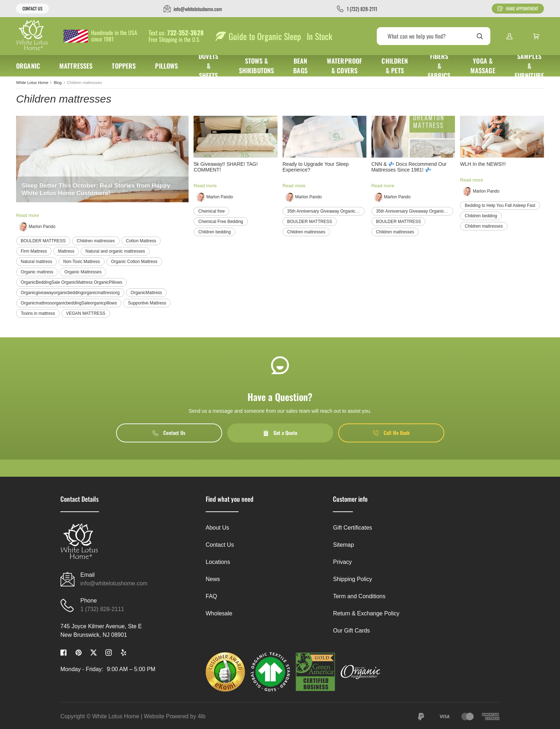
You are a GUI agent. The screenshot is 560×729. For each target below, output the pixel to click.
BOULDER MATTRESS (43, 241)
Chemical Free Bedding (221, 222)
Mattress (66, 251)
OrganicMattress (146, 293)
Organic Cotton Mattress (134, 262)
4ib (202, 716)
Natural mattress (36, 262)
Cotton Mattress (141, 241)
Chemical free (211, 211)
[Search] (434, 36)
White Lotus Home (32, 83)
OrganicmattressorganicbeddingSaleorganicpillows (69, 303)
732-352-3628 (185, 33)
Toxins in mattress (38, 313)
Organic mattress (37, 272)
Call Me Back (391, 433)
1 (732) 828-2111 (102, 609)
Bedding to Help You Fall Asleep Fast (500, 205)
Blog (57, 83)
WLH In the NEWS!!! (483, 164)
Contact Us (32, 8)
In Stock (319, 36)
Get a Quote (280, 433)
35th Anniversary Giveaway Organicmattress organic (337, 211)
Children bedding (214, 232)
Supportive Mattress (147, 303)
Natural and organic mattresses (115, 251)
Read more (27, 215)
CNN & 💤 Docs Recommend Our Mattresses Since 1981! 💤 (409, 167)
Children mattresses (96, 241)
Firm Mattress (34, 251)
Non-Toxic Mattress (82, 262)
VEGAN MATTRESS (86, 313)
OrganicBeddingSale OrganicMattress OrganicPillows (71, 282)
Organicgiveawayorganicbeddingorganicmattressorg (70, 293)
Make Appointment (518, 8)
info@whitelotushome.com (114, 583)
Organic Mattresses (83, 272)
